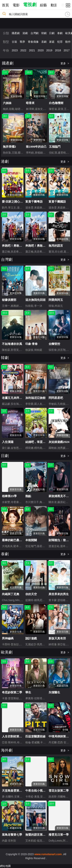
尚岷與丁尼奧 (11, 594)
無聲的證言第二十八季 (40, 835)
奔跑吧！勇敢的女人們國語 (19, 246)
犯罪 (60, 42)
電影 (16, 5)
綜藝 (43, 5)
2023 (15, 50)
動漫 (54, 5)
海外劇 (7, 750)
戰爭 (22, 42)
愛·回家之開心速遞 (14, 202)
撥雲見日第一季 (59, 835)
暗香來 (30, 103)
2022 (23, 50)
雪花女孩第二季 (59, 791)
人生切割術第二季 (13, 736)
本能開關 (31, 540)
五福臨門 (55, 147)
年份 (6, 50)
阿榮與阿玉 (56, 300)
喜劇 (44, 42)
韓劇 (44, 33)
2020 (41, 50)
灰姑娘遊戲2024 (59, 442)
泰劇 (60, 33)
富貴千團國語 (57, 202)
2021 (32, 50)
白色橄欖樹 (56, 103)
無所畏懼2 (9, 147)
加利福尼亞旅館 (35, 398)
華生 (28, 692)
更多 (65, 63)
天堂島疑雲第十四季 (15, 791)
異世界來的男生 (59, 594)
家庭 (52, 42)
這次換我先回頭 (35, 300)
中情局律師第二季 (60, 736)
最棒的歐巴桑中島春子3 (17, 540)
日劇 (52, 33)
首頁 (5, 5)
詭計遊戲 (31, 638)
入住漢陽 (8, 442)
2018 (58, 50)
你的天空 (31, 594)
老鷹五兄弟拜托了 (13, 398)
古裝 (14, 42)
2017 (67, 50)
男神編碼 (8, 638)
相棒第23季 (9, 496)
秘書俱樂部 (9, 300)
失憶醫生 (54, 692)
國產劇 (16, 33)
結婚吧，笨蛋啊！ (37, 442)
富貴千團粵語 (34, 202)
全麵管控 (54, 344)
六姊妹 (7, 103)
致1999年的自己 (36, 147)
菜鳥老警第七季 (12, 835)
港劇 (25, 33)
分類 (6, 33)
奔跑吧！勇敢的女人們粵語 (43, 246)
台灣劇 (35, 33)
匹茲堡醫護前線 (35, 736)
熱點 (28, 496)
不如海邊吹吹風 (12, 344)
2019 (49, 50)
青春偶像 (33, 42)
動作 (68, 42)
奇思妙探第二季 (12, 692)
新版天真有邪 (57, 638)
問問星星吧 (56, 398)
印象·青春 (31, 344)
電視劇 (30, 5)
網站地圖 (5, 866)
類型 (6, 42)
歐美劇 (7, 652)
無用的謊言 (56, 246)
